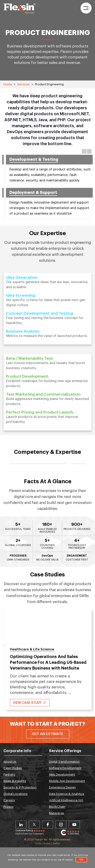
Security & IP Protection (20, 787)
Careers (9, 800)
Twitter (34, 825)
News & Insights (15, 781)
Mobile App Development (67, 781)
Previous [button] (84, 151)
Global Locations (16, 794)
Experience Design (62, 787)
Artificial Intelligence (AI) (66, 800)
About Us (10, 762)
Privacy (9, 807)
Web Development (62, 775)
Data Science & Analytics (67, 794)
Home (8, 84)
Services (23, 84)
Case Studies (13, 768)
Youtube (74, 825)
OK (81, 860)
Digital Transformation (64, 762)
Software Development (65, 768)
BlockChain (57, 807)
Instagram (61, 825)
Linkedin (21, 825)
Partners (9, 775)
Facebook (48, 825)
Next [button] (89, 151)
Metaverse (56, 813)
